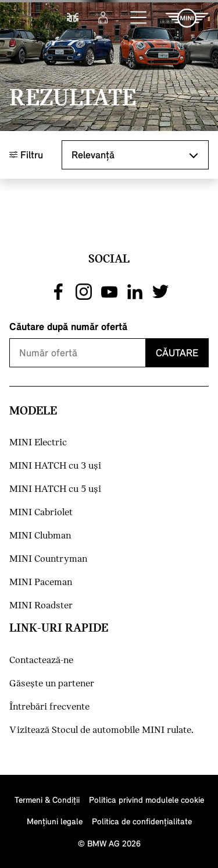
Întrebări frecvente (49, 707)
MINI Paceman (41, 582)
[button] (139, 18)
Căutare (177, 352)
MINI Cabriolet (41, 513)
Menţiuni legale (55, 821)
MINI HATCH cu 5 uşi (55, 489)
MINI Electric (38, 443)
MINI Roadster (41, 606)
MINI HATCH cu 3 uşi (55, 466)
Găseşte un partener (52, 684)
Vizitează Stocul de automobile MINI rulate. (101, 730)
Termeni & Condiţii (47, 800)
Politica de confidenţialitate (142, 821)
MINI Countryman (48, 559)
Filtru (26, 155)
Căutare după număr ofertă (68, 326)
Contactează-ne (41, 660)
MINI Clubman (40, 536)
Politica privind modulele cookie (146, 800)
